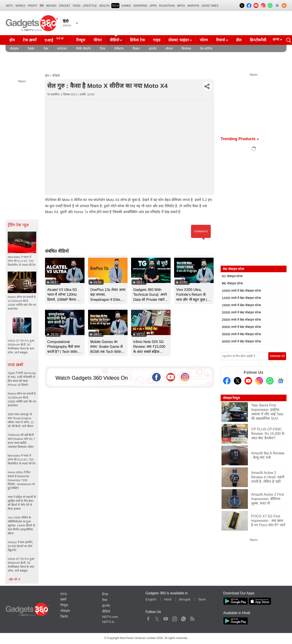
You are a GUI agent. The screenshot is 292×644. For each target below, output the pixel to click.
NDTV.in (108, 622)
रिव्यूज (81, 40)
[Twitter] (238, 381)
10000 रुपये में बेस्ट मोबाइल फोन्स (241, 291)
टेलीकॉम (119, 49)
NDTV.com (110, 617)
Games (126, 6)
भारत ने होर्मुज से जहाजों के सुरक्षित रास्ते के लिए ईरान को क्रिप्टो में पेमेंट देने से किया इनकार (22, 503)
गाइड (157, 40)
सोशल (169, 49)
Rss (192, 618)
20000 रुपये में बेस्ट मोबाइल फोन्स (241, 312)
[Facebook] (227, 381)
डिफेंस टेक (137, 40)
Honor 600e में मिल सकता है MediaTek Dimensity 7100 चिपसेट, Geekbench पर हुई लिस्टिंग (21, 480)
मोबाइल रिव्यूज (231, 398)
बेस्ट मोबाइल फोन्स (232, 283)
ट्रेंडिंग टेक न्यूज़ (18, 225)
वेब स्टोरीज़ (206, 49)
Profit (32, 6)
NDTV (10, 6)
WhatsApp (183, 618)
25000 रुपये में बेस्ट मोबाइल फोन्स (241, 320)
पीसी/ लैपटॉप (83, 49)
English (151, 599)
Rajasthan (167, 6)
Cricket (65, 6)
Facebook (148, 618)
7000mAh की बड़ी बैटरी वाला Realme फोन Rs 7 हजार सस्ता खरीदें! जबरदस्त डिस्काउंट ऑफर (21, 441)
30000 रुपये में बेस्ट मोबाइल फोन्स (241, 327)
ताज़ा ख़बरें (15, 365)
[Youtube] (248, 381)
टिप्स (103, 49)
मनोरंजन (62, 49)
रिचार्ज (221, 40)
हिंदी (42, 6)
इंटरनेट (153, 49)
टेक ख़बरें (30, 40)
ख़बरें (63, 599)
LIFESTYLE (90, 6)
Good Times (210, 6)
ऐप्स (46, 49)
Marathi (193, 6)
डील (239, 40)
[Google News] (281, 381)
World (21, 6)
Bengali (185, 599)
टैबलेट (31, 49)
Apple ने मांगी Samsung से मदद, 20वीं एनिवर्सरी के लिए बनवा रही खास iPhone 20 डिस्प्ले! (22, 379)
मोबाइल (14, 49)
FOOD (77, 6)
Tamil (202, 599)
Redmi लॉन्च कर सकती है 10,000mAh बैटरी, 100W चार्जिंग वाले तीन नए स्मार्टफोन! (22, 400)
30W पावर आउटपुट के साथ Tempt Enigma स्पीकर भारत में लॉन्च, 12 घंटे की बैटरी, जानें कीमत (21, 420)
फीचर (98, 40)
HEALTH (104, 6)
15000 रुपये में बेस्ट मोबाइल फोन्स (241, 305)
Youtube (166, 618)
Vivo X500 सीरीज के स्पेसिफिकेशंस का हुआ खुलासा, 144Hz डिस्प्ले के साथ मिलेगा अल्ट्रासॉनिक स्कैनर (21, 525)
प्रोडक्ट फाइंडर (179, 40)
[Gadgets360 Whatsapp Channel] (270, 381)
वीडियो (114, 40)
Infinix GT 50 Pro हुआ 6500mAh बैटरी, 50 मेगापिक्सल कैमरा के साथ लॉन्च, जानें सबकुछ (21, 565)
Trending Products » (240, 139)
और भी (15, 579)
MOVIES (51, 6)
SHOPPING (140, 6)
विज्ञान (136, 49)
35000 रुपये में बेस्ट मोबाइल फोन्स (241, 334)
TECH (115, 6)
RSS (64, 594)
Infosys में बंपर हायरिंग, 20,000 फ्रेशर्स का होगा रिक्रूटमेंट (20, 546)
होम (12, 40)
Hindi (168, 599)
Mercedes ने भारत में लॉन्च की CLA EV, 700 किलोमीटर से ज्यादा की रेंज (22, 460)
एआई (55, 40)
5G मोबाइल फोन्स (232, 276)
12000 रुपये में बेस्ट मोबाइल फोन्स (241, 298)
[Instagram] (259, 381)
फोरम (204, 40)
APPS (153, 6)
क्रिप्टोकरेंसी (258, 40)
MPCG (181, 6)
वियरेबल (186, 49)
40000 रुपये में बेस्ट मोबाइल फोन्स (241, 341)
